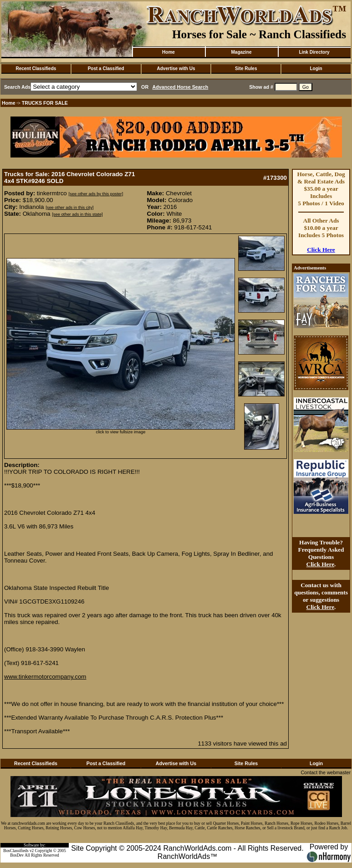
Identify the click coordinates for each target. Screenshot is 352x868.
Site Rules (246, 69)
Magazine (241, 52)
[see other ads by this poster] (96, 194)
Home (168, 52)
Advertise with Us (176, 69)
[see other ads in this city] (69, 208)
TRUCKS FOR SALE (45, 103)
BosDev (17, 855)
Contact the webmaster (326, 772)
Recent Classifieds (36, 69)
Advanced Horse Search (181, 87)
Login (316, 69)
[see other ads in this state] (77, 214)
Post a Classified (106, 69)
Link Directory (314, 52)
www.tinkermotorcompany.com (45, 677)
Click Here (321, 250)
